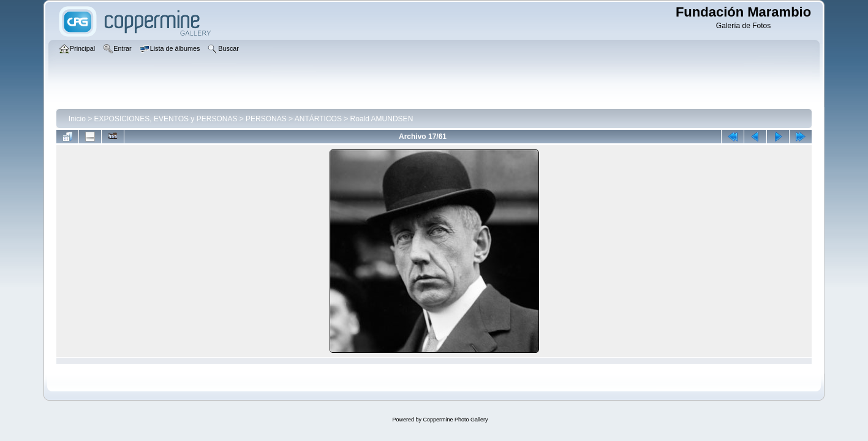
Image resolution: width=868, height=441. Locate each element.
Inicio (77, 119)
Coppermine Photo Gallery (455, 420)
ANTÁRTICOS (318, 119)
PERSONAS (266, 119)
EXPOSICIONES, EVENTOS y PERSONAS (166, 119)
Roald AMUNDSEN (382, 119)
